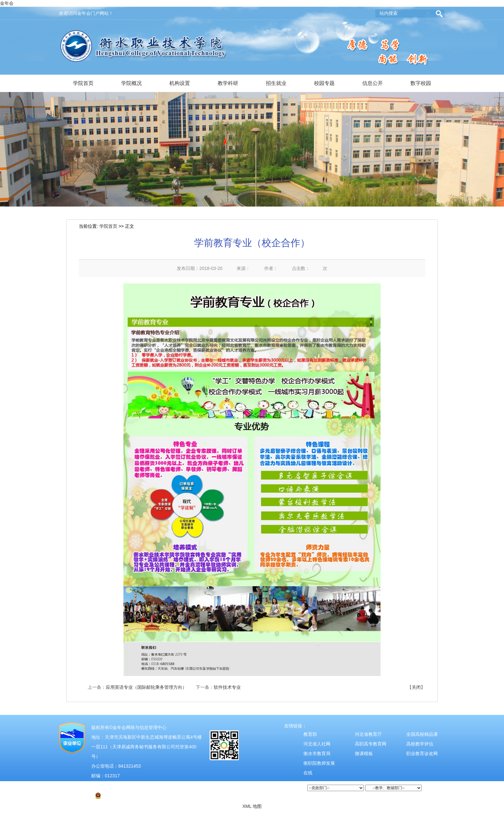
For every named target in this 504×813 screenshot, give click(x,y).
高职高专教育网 (371, 744)
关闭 (416, 687)
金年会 (7, 3)
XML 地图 (252, 806)
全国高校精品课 (422, 734)
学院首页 (83, 83)
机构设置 (180, 83)
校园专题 (324, 83)
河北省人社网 (317, 744)
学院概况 (131, 83)
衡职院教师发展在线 (319, 768)
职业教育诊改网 (422, 753)
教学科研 (228, 83)
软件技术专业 (227, 687)
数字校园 (421, 83)
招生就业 (276, 83)
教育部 (310, 734)
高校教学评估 (420, 744)
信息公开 (373, 83)
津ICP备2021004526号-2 (120, 785)
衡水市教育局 (317, 753)
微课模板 (364, 753)
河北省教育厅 (368, 734)
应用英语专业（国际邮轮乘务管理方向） (146, 687)
